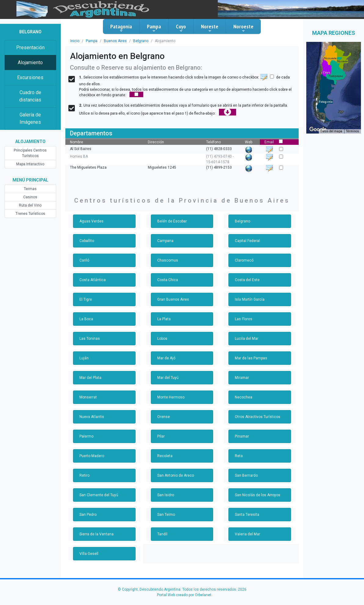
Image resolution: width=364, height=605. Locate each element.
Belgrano (141, 41)
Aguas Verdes (91, 221)
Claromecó (244, 260)
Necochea (244, 397)
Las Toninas (90, 339)
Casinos (30, 197)
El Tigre (86, 299)
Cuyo (181, 28)
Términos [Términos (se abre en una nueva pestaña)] (353, 131)
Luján (84, 358)
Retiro (84, 475)
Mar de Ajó (166, 358)
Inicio (75, 41)
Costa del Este (247, 280)
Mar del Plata (90, 378)
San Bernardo (246, 475)
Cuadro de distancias (30, 96)
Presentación (30, 48)
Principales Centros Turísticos (30, 153)
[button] (326, 102)
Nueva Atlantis (92, 417)
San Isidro (166, 495)
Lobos (162, 339)
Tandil (162, 534)
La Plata (164, 319)
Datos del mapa (331, 131)
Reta (239, 456)
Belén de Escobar (172, 221)
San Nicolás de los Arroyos (258, 495)
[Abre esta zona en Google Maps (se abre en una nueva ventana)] (318, 130)
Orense (164, 417)
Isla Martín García (250, 299)
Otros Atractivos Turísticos (258, 417)
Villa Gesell (89, 554)
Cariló (84, 260)
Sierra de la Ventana (96, 534)
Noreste (210, 28)
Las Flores (244, 319)
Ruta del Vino (30, 205)
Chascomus (168, 260)
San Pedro (88, 515)
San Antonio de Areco (176, 475)
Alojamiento (30, 62)
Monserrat (88, 397)
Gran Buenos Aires (173, 299)
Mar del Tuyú (168, 378)
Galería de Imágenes (30, 118)
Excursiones (30, 77)
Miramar (242, 378)
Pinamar (242, 436)
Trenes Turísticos (30, 214)
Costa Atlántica (93, 280)
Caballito (87, 241)
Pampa (154, 28)
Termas (30, 189)
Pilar (161, 436)
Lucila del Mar (247, 339)
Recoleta (165, 456)
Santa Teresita (247, 515)
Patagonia (121, 28)
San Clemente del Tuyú (99, 495)
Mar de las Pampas (251, 358)
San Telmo (166, 515)
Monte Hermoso (171, 397)
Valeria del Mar (248, 534)
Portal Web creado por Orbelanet (184, 595)
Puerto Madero (92, 456)
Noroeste (243, 28)
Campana (165, 241)
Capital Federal (247, 241)
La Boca (86, 319)
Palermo (86, 436)
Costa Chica (168, 280)
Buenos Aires (115, 41)
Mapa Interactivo (30, 164)
